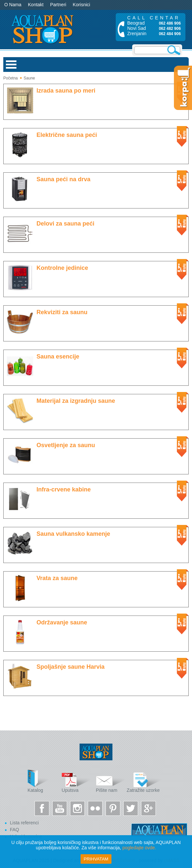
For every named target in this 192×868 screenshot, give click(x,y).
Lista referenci (24, 823)
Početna (11, 78)
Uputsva (77, 781)
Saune (29, 78)
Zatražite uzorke (144, 781)
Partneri (58, 5)
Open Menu (11, 65)
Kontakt (36, 5)
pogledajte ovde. (139, 848)
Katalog (42, 781)
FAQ (14, 830)
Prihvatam (96, 859)
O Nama (13, 5)
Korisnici (81, 5)
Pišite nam (110, 781)
